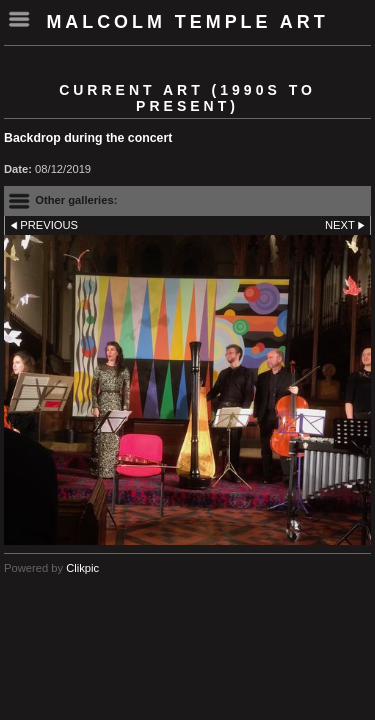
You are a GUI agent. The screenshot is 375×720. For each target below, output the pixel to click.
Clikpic (82, 568)
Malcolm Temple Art (187, 22)
